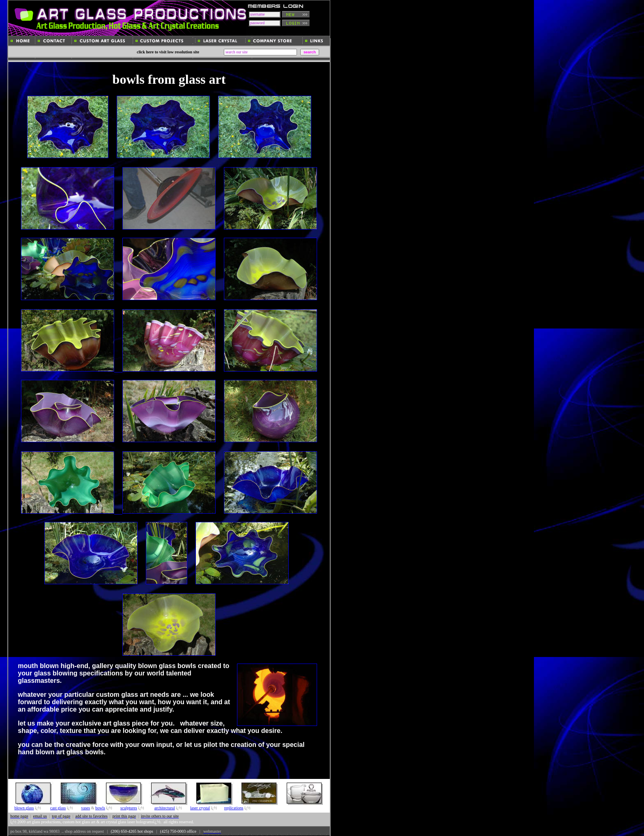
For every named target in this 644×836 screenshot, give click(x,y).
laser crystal (200, 808)
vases (85, 808)
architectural (165, 808)
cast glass (58, 808)
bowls (100, 808)
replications (234, 808)
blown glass (24, 808)
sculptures (129, 808)
